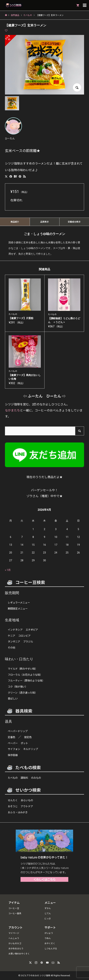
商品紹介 (15, 222)
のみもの (36, 778)
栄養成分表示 (74, 222)
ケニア (11, 636)
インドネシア (15, 630)
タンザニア (14, 642)
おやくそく (50, 943)
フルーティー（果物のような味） (26, 681)
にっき (48, 919)
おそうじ (13, 806)
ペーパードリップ (18, 731)
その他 (11, 648)
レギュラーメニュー (19, 603)
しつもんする (51, 949)
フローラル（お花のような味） (25, 675)
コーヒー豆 (14, 908)
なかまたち (12, 410)
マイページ (14, 933)
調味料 (24, 778)
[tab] (15, 222)
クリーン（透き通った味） (23, 693)
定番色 (11, 737)
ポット (24, 743)
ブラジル (28, 642)
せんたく (13, 800)
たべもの (13, 778)
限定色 (28, 737)
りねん (48, 938)
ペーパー (13, 743)
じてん (48, 913)
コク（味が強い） (18, 687)
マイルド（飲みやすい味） (23, 669)
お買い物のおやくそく (19, 954)
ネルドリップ (31, 749)
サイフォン (14, 749)
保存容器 (13, 755)
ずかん (48, 908)
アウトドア (27, 806)
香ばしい (13, 699)
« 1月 (8, 570)
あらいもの (27, 800)
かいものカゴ (15, 943)
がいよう (49, 933)
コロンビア (24, 636)
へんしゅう (14, 938)
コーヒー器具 (15, 913)
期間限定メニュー (18, 609)
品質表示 (44, 222)
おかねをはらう (16, 949)
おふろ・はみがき (18, 812)
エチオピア (32, 630)
